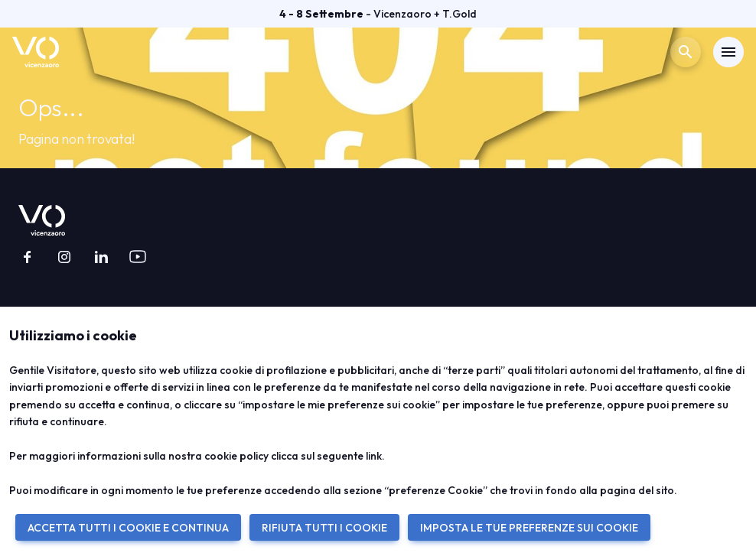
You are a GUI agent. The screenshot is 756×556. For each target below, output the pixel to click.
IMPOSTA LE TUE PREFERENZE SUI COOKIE (529, 528)
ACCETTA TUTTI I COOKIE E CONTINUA (128, 528)
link (374, 456)
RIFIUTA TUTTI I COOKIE (324, 528)
